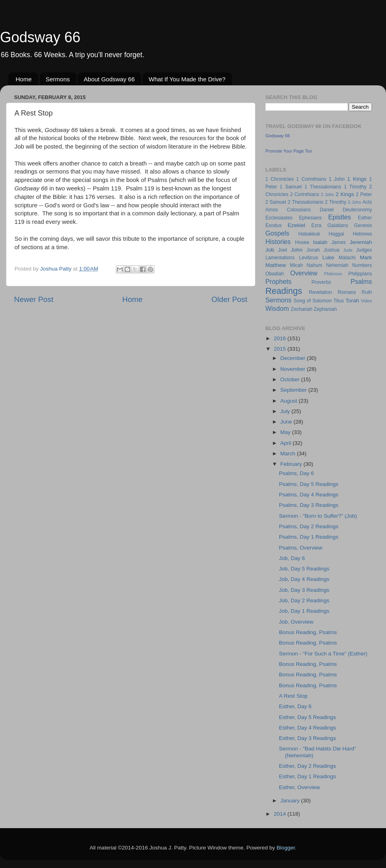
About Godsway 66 (109, 79)
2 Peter (364, 194)
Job (270, 250)
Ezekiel (296, 225)
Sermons (58, 79)
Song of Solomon (313, 301)
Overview (304, 273)
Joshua (332, 250)
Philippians (360, 274)
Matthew (276, 265)
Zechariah (302, 309)
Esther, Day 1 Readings (308, 776)
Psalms (361, 281)
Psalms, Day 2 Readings (309, 526)
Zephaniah (325, 309)
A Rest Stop (293, 696)
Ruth (367, 292)
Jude (348, 250)
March (288, 454)
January (291, 801)
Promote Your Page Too (289, 151)
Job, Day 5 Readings (304, 569)
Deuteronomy (357, 210)
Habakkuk (309, 234)
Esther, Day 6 (295, 706)
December (294, 358)
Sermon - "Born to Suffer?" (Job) (318, 516)
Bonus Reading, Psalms (308, 632)
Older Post (229, 299)
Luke (328, 257)
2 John (327, 194)
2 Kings (345, 194)
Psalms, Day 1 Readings (309, 537)
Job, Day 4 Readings (304, 579)
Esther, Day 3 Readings (308, 738)
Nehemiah (337, 265)
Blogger (286, 848)
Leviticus (309, 258)
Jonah (313, 250)
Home (24, 79)
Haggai (336, 234)
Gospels (277, 233)
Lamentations (280, 258)
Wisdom (277, 308)
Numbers (362, 265)
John (297, 250)
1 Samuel (291, 187)
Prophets (278, 281)
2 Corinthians (304, 194)
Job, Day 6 (292, 558)
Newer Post (34, 299)
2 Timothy (336, 202)
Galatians (338, 225)
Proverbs (321, 282)
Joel (283, 250)
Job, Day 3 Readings (304, 590)
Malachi (347, 258)
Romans (347, 292)
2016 (281, 338)
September (294, 390)
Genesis (363, 225)
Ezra (316, 225)
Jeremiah (361, 242)
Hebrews (362, 234)
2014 (281, 814)
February (292, 464)
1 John (337, 179)
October (291, 379)
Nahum (315, 265)
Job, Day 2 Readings (304, 600)
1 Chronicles (279, 179)
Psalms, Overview (301, 548)
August (289, 401)
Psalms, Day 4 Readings (309, 495)
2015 (281, 349)
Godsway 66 (40, 37)
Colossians (299, 210)
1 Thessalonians (323, 187)
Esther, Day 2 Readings (308, 766)
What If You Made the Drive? (187, 79)
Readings (284, 291)
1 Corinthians (311, 179)
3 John (354, 202)
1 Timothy (355, 187)
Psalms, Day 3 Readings (309, 505)
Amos (272, 210)
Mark (366, 257)
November (294, 369)
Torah (352, 301)
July (286, 411)
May (286, 432)
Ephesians (310, 218)
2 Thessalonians (306, 202)
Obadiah (275, 274)
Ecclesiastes (279, 218)
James (339, 242)
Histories (278, 242)
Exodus (274, 225)
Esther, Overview (300, 787)
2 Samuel (276, 202)
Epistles (340, 217)
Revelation (320, 292)
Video (366, 301)
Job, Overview (296, 622)
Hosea (302, 242)
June (287, 422)
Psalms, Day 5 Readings (309, 484)
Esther (365, 218)
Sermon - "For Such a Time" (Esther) (323, 654)
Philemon (333, 274)
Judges (364, 250)
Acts (367, 202)
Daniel (326, 210)
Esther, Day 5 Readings (308, 717)
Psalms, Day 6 (297, 473)
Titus (339, 301)
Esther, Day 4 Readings (308, 728)
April (286, 443)
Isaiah (320, 242)
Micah (296, 265)
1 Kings (357, 179)
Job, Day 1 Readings (304, 611)
